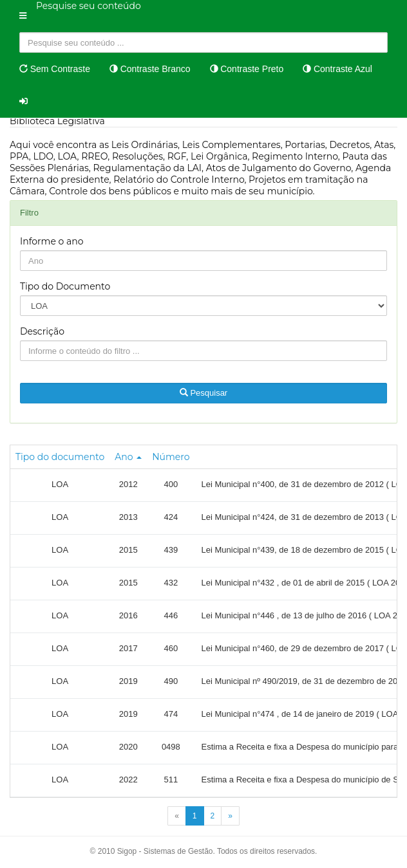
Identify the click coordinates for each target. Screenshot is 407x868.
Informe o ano (52, 241)
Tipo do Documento (65, 286)
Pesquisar (203, 393)
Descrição (42, 331)
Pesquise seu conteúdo (89, 6)
